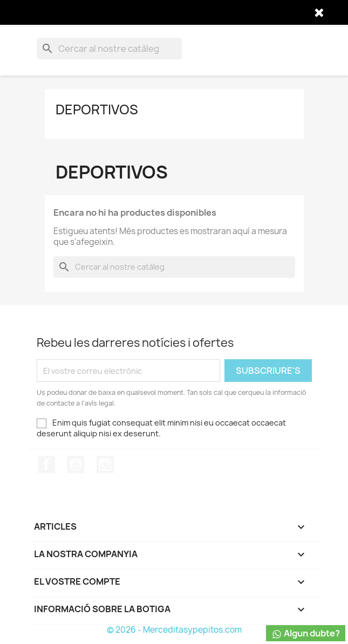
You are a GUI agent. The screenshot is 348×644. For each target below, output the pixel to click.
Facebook (46, 464)
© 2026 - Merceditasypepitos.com (174, 630)
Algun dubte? (306, 633)
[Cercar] (109, 49)
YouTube (76, 464)
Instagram (105, 464)
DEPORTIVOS (97, 109)
